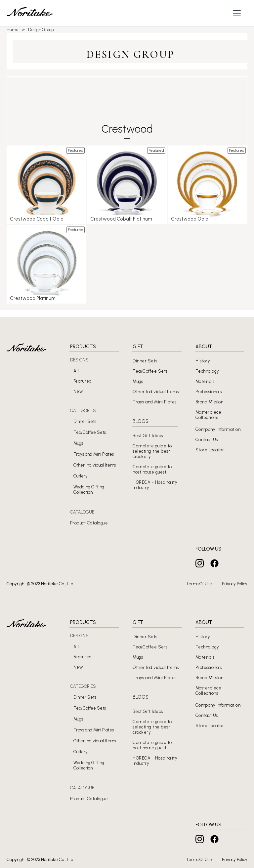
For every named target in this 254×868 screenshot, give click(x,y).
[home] (30, 13)
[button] (238, 13)
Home (13, 30)
